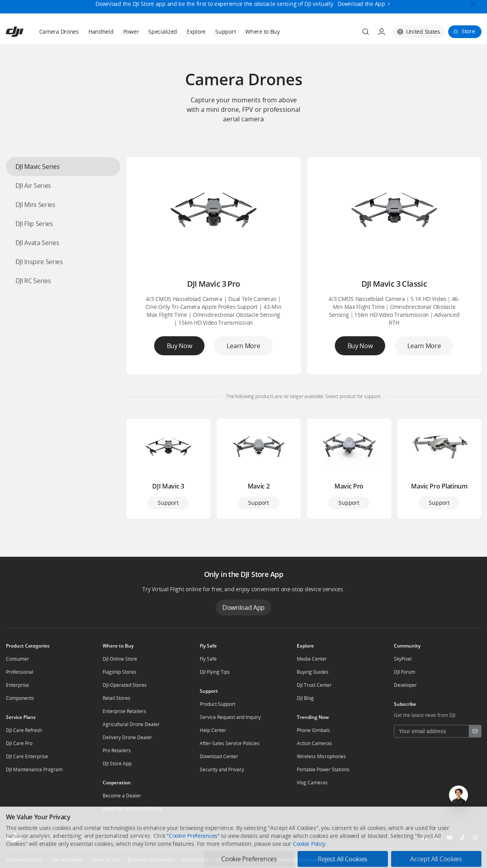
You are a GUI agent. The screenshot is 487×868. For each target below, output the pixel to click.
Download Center (219, 756)
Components (20, 698)
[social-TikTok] (462, 837)
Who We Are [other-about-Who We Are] (49, 838)
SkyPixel (403, 659)
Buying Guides (313, 672)
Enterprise (17, 685)
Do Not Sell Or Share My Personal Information (267, 860)
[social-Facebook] (424, 837)
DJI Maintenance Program (34, 769)
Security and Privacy (222, 769)
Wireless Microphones (321, 756)
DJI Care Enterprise (27, 756)
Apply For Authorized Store (132, 809)
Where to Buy (263, 32)
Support (225, 32)
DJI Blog (305, 698)
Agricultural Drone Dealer (131, 724)
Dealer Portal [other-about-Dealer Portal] (148, 838)
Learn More (243, 346)
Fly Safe (208, 659)
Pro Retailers (117, 750)
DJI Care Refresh (24, 730)
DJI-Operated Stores (125, 685)
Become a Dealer (122, 796)
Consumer (17, 659)
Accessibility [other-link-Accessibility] (196, 860)
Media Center (312, 659)
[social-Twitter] (437, 837)
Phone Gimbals (313, 730)
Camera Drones (59, 32)
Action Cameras (314, 743)
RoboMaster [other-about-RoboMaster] (185, 838)
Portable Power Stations (323, 769)
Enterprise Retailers (124, 711)
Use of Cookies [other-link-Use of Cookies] (67, 860)
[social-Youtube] (450, 837)
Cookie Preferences (347, 860)
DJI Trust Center (314, 685)
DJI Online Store (120, 659)
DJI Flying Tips (215, 672)
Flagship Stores (119, 672)
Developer (405, 685)
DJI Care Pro (19, 743)
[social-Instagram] (475, 837)
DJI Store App (117, 764)
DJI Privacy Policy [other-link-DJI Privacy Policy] (24, 860)
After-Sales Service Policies (230, 743)
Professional (20, 672)
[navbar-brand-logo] (24, 32)
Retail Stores (116, 698)
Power (131, 32)
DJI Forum (405, 672)
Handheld (101, 32)
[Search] (366, 32)
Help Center (213, 730)
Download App (243, 607)
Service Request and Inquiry (230, 717)
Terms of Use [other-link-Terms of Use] (106, 860)
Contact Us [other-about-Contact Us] (84, 838)
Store (468, 31)
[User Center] (382, 32)
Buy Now (180, 346)
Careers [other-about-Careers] (115, 838)
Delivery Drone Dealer (127, 737)
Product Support (218, 704)
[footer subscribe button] (475, 731)
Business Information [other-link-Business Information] (151, 860)
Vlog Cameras (312, 783)
